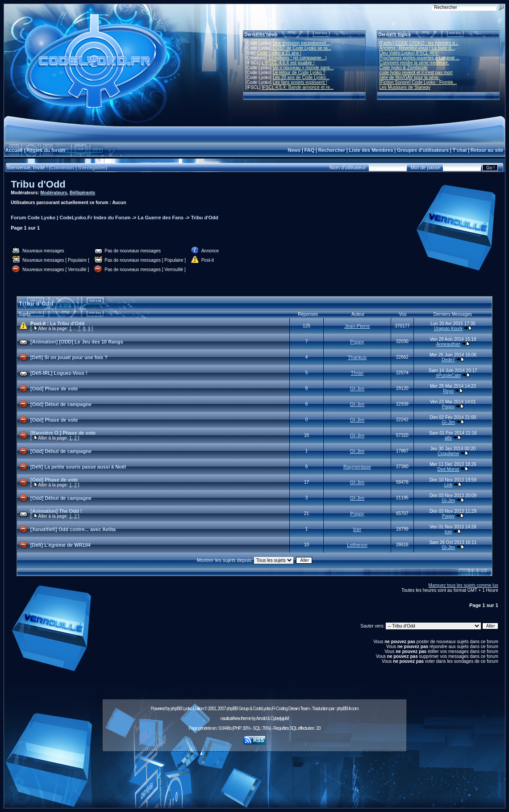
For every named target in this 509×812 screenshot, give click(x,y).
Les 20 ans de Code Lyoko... (301, 77)
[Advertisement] (254, 775)
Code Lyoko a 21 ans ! (279, 53)
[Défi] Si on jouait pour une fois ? (69, 357)
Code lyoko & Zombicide (404, 68)
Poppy (357, 342)
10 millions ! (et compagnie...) (298, 58)
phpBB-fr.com (348, 709)
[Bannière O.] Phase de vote (63, 433)
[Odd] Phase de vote (54, 389)
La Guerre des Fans (161, 218)
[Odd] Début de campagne (61, 404)
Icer (357, 529)
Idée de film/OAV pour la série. (410, 77)
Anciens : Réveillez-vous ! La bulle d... (417, 48)
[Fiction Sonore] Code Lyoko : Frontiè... (418, 82)
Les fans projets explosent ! (300, 82)
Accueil (14, 150)
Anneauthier (448, 344)
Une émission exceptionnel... (301, 43)
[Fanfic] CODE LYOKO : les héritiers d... (419, 43)
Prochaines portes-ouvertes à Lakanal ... (420, 58)
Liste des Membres (371, 150)
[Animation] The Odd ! (56, 511)
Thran (357, 373)
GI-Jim (357, 389)
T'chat (460, 150)
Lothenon (357, 545)
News (294, 150)
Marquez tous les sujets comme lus (463, 585)
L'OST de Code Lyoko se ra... (302, 48)
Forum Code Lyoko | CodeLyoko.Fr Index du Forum (71, 218)
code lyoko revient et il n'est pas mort (416, 73)
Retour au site (487, 150)
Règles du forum (46, 150)
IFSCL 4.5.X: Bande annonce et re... (298, 87)
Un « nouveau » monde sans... (303, 68)
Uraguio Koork (448, 329)
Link (448, 485)
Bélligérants (82, 193)
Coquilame (448, 454)
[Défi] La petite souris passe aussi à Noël (78, 467)
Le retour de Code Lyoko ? (299, 73)
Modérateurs (54, 193)
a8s (448, 438)
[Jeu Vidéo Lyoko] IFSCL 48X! (409, 53)
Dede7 (448, 360)
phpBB (176, 709)
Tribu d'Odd (38, 184)
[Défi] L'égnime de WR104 (60, 545)
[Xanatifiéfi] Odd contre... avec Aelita (73, 529)
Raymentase (357, 467)
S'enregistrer (92, 167)
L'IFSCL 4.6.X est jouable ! (288, 63)
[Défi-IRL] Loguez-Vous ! (59, 373)
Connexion (62, 167)
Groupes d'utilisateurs (423, 150)
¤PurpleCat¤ (448, 375)
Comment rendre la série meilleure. (414, 63)
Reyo (448, 391)
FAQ (310, 150)
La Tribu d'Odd (67, 323)
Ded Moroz (449, 469)
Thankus (357, 357)
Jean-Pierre (357, 326)
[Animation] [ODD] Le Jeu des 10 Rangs (77, 342)
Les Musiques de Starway (405, 87)
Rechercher (332, 150)
